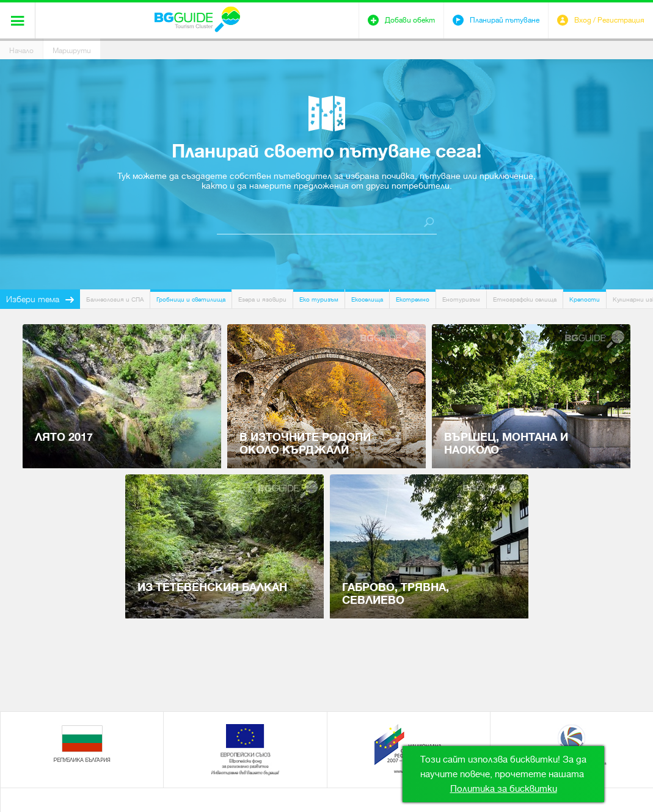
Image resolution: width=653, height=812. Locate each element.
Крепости (585, 299)
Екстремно (413, 299)
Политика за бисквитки (504, 789)
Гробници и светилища (191, 299)
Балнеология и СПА (115, 299)
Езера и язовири (262, 299)
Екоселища (367, 299)
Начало (21, 51)
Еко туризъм (319, 299)
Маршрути (72, 51)
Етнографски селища (525, 299)
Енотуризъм (461, 299)
